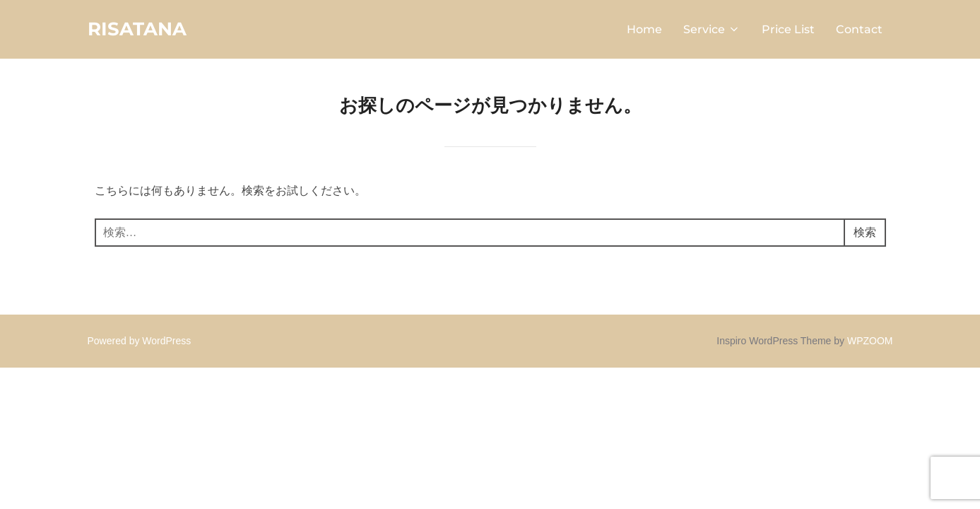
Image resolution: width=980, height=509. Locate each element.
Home (644, 29)
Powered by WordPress (140, 341)
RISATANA (137, 29)
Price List (788, 29)
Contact (859, 29)
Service (712, 29)
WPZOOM (870, 341)
